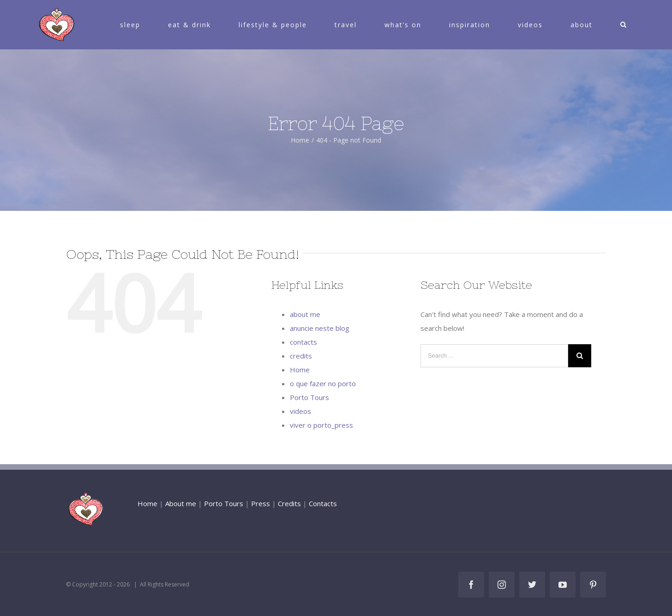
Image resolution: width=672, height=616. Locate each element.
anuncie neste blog (320, 328)
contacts (303, 342)
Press (261, 503)
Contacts (323, 503)
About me (181, 503)
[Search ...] (494, 356)
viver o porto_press (321, 425)
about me (305, 314)
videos (300, 411)
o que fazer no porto (323, 383)
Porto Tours (309, 397)
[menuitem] (136, 25)
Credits (289, 503)
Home (300, 370)
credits (301, 356)
